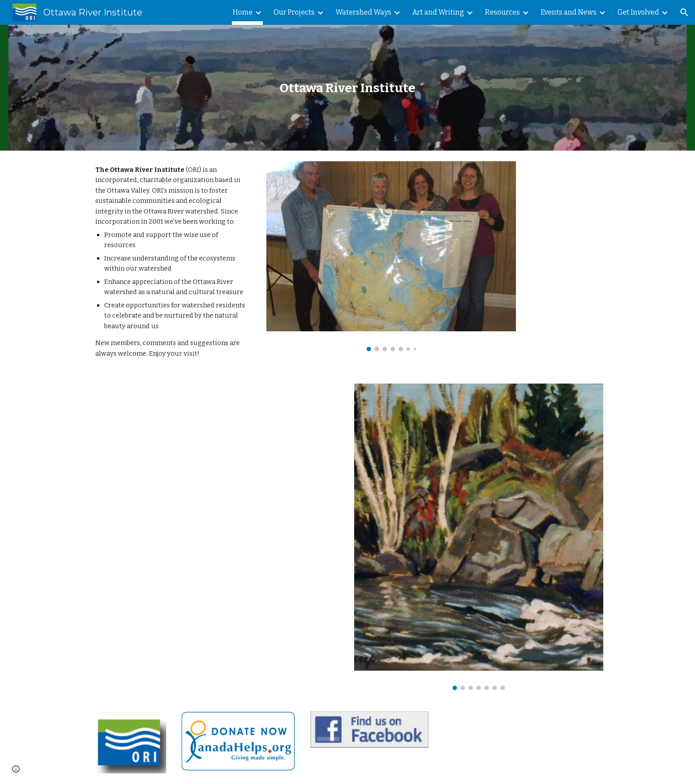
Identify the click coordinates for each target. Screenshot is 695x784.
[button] (684, 12)
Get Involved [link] (638, 12)
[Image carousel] (391, 256)
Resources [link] (502, 12)
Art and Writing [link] (438, 12)
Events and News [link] (569, 12)
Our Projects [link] (294, 12)
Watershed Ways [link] (363, 12)
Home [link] (243, 12)
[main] (347, 88)
